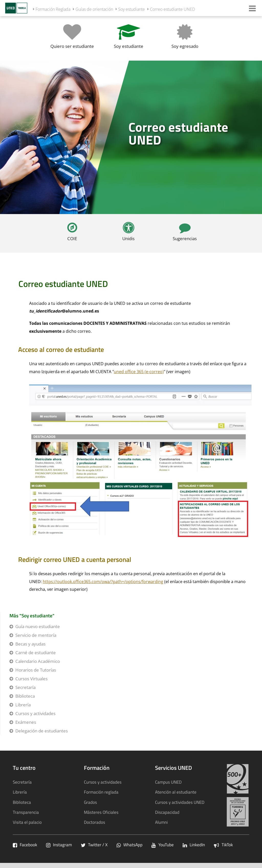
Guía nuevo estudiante (38, 626)
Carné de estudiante (36, 653)
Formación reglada (101, 792)
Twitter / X (94, 845)
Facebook (25, 845)
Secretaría (25, 687)
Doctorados (95, 822)
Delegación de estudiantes (42, 731)
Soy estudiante (132, 9)
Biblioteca (25, 696)
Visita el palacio (27, 822)
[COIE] (72, 233)
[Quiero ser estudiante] (72, 38)
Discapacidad (167, 812)
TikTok (223, 845)
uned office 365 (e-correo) (139, 372)
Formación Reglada (53, 9)
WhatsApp (129, 845)
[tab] (131, 137)
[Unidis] (128, 233)
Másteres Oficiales (101, 812)
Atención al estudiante (176, 792)
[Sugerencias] (185, 233)
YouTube (163, 845)
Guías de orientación (94, 9)
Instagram (59, 845)
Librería (23, 705)
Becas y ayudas (30, 644)
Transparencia (26, 812)
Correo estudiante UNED (172, 9)
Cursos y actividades (35, 713)
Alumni (161, 822)
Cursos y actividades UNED (180, 802)
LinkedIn (194, 845)
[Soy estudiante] (128, 38)
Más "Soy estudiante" (32, 615)
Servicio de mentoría (36, 635)
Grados (90, 802)
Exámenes (26, 722)
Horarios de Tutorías (36, 670)
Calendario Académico (38, 661)
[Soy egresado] (185, 38)
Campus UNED (168, 782)
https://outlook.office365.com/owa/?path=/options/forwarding (103, 582)
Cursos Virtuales (31, 679)
